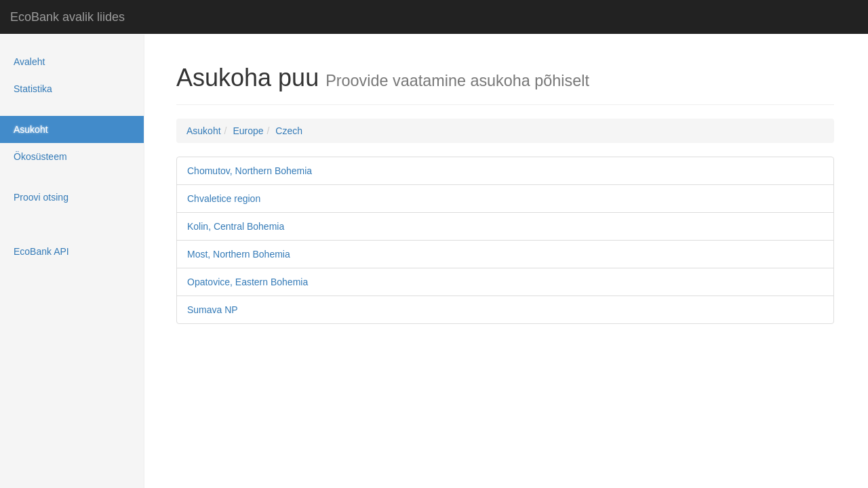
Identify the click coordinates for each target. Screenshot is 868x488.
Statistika (33, 89)
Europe (248, 131)
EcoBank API (41, 251)
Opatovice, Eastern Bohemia (248, 282)
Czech (289, 131)
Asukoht (31, 129)
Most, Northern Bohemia (241, 254)
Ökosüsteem (40, 157)
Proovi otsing (41, 197)
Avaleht (29, 62)
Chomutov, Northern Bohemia (250, 171)
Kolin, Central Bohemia (236, 226)
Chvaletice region (224, 199)
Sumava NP (213, 310)
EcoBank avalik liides (67, 17)
